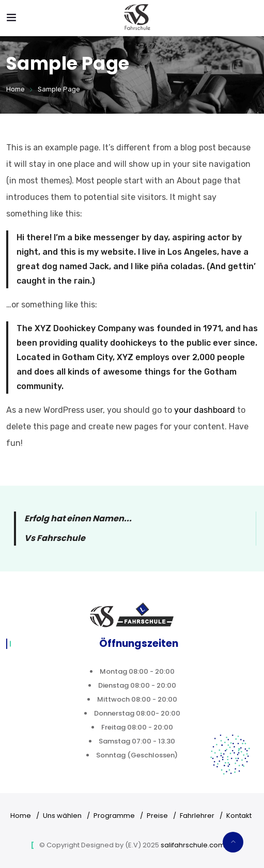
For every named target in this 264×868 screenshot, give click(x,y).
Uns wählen (62, 816)
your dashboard (205, 410)
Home (15, 89)
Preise (157, 816)
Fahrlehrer (197, 816)
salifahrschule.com (193, 845)
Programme (114, 816)
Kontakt (239, 816)
